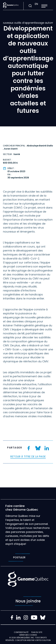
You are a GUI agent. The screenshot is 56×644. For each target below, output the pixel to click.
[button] (44, 6)
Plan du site (37, 632)
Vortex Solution (43, 640)
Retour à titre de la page (28, 457)
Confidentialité (21, 632)
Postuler (19, 557)
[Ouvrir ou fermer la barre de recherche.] (30, 6)
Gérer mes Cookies (28, 635)
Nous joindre (28, 601)
